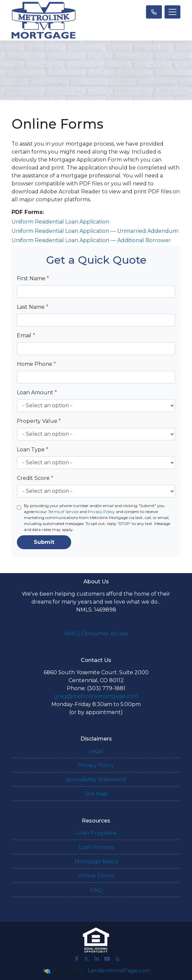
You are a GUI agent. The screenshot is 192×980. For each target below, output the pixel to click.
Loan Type (33, 450)
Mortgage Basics (96, 861)
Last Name (33, 307)
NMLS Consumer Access (96, 634)
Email (26, 335)
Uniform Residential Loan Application (60, 222)
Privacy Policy (101, 512)
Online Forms (96, 876)
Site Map (96, 794)
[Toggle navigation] (172, 12)
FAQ (96, 890)
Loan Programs (96, 833)
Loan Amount (37, 392)
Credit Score (35, 478)
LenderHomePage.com (119, 971)
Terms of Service (63, 512)
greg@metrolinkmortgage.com (96, 696)
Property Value (39, 421)
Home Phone (36, 364)
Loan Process (96, 847)
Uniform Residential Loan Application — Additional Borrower (91, 240)
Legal (96, 751)
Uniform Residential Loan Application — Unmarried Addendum (95, 231)
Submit (44, 542)
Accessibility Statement (96, 780)
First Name (33, 278)
